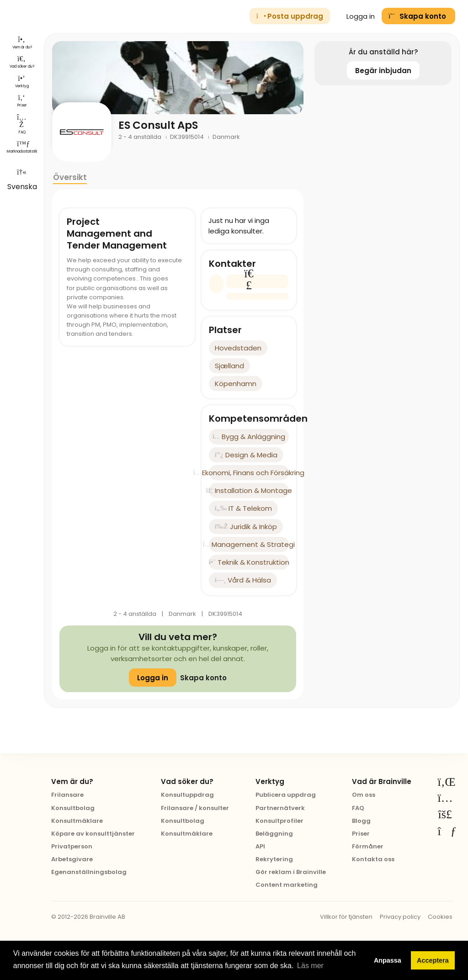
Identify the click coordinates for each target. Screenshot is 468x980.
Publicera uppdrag (286, 795)
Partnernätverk (280, 808)
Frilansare (67, 795)
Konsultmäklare (77, 821)
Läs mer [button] (310, 966)
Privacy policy (400, 917)
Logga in (356, 16)
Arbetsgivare (72, 859)
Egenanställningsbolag (89, 872)
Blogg (361, 821)
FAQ (358, 808)
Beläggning (274, 834)
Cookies (440, 917)
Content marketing (287, 885)
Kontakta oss (373, 859)
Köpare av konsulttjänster (93, 834)
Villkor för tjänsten (346, 917)
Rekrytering (274, 859)
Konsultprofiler (279, 821)
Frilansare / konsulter (195, 808)
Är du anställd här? (383, 52)
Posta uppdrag (290, 16)
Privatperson (72, 846)
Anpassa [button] (388, 960)
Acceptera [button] (433, 960)
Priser (361, 834)
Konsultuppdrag (187, 795)
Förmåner (368, 846)
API (260, 846)
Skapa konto (203, 678)
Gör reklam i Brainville (291, 872)
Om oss (364, 795)
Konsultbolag (73, 808)
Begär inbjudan (383, 71)
